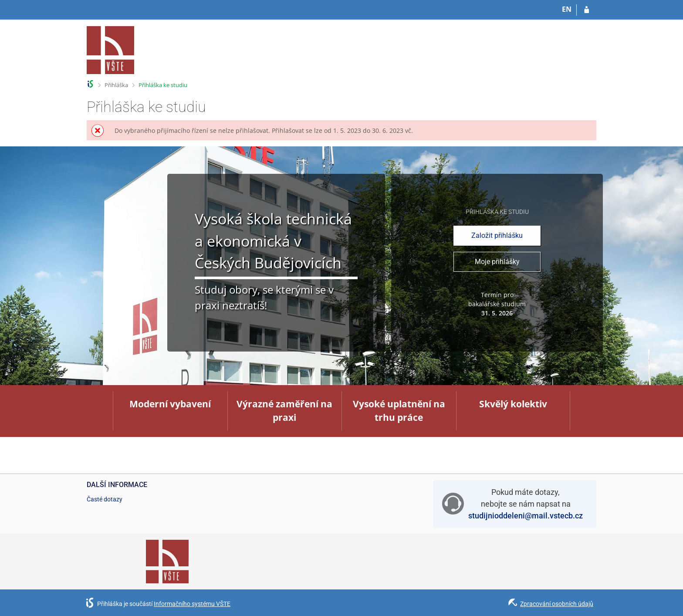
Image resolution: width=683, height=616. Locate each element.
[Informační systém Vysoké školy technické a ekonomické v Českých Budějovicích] (111, 50)
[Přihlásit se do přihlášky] (587, 10)
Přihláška (116, 85)
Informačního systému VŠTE (192, 604)
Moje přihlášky (497, 262)
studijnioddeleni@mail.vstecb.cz (526, 516)
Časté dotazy (105, 499)
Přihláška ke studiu (163, 85)
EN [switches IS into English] (567, 9)
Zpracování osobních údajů (557, 604)
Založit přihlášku (497, 235)
